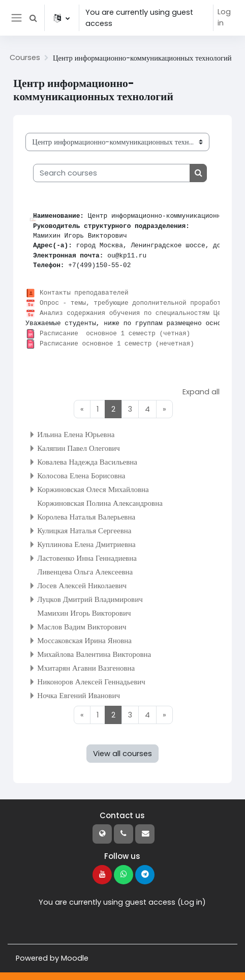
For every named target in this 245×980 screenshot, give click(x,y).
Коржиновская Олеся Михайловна (93, 489)
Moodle (75, 958)
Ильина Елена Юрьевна (76, 434)
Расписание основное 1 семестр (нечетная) (118, 344)
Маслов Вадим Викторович (82, 626)
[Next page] (165, 409)
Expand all (201, 392)
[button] (34, 18)
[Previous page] (82, 409)
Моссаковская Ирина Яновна (84, 640)
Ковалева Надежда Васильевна (87, 461)
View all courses (122, 754)
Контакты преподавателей (85, 293)
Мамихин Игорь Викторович (84, 612)
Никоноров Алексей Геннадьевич (91, 681)
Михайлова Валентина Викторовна (94, 654)
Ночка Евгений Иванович (79, 695)
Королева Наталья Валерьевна (86, 516)
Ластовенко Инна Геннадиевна (87, 557)
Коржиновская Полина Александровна (100, 502)
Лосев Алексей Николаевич (82, 585)
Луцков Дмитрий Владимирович (90, 599)
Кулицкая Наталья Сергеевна (84, 530)
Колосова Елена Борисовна (81, 475)
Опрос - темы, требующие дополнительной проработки (135, 304)
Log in (224, 18)
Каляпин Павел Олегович (79, 448)
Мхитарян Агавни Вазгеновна (86, 667)
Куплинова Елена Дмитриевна (86, 544)
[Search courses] (112, 173)
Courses (25, 58)
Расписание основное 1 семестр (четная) (116, 334)
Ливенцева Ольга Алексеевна (85, 571)
